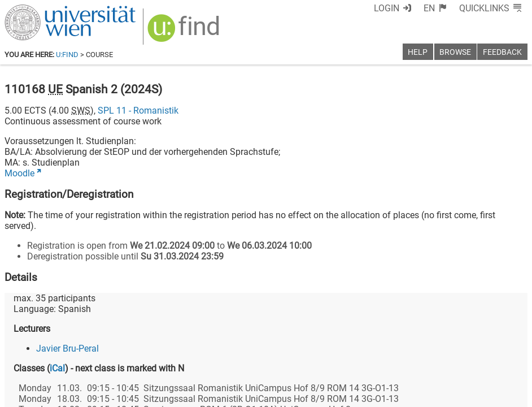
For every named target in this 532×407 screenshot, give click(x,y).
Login (407, 8)
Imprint (321, 394)
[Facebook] (401, 360)
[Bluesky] (437, 360)
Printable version (494, 394)
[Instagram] (509, 360)
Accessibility (367, 394)
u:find (67, 55)
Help (418, 52)
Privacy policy (426, 394)
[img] (178, 29)
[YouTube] (473, 360)
